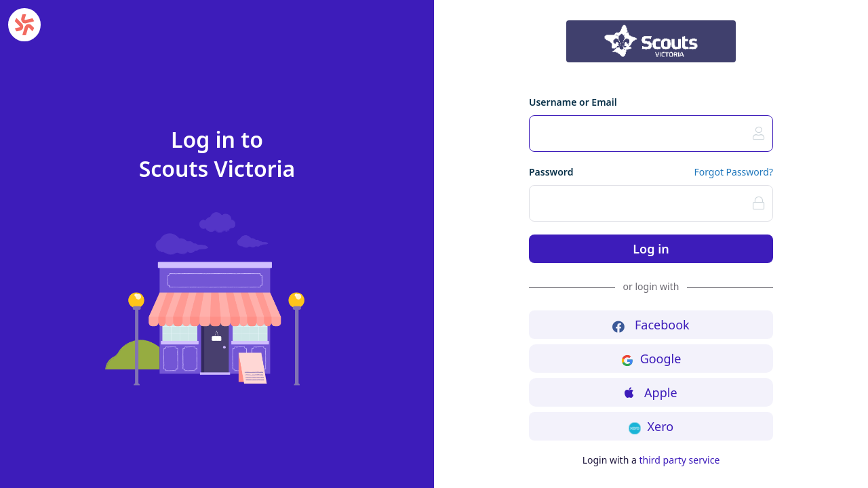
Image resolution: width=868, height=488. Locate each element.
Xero (651, 426)
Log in (651, 249)
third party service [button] (679, 460)
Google (651, 359)
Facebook (651, 325)
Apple (651, 392)
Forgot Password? (733, 172)
